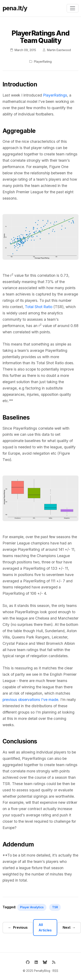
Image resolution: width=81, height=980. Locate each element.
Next (67, 927)
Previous (20, 927)
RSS (55, 971)
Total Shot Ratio (39, 307)
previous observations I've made (30, 700)
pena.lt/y (15, 8)
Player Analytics (32, 907)
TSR (55, 907)
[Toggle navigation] (73, 8)
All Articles (45, 927)
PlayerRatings (55, 95)
